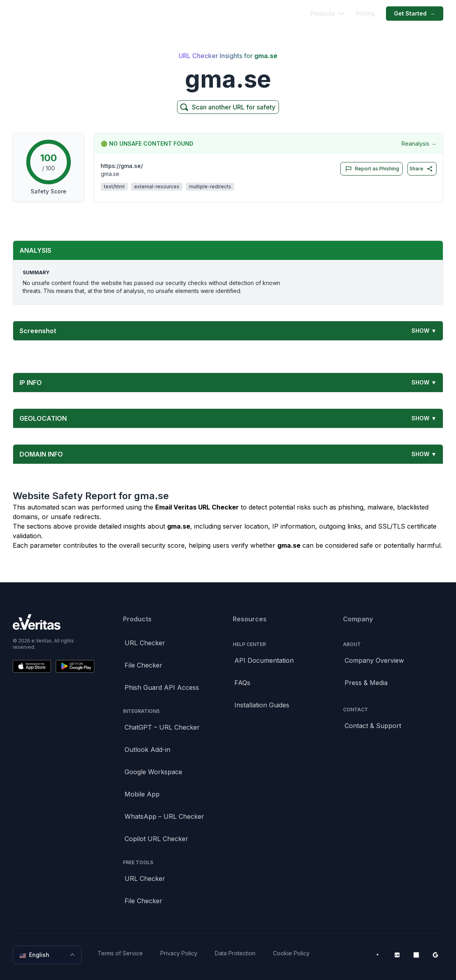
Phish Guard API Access (162, 687)
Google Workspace (153, 772)
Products (327, 13)
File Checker (143, 665)
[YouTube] (378, 955)
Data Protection (235, 953)
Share (421, 169)
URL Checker (145, 643)
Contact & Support (373, 726)
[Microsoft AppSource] (416, 955)
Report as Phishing (371, 169)
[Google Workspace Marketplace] (435, 955)
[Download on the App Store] (32, 666)
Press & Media (366, 683)
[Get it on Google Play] (75, 666)
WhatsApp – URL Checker (164, 816)
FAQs (242, 683)
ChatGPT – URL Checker (162, 727)
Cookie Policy (291, 953)
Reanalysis (419, 144)
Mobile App (142, 794)
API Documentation (264, 660)
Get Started (415, 14)
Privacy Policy (179, 953)
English (48, 955)
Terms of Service (120, 953)
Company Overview (374, 660)
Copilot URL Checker (156, 839)
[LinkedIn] (397, 955)
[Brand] (54, 622)
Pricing (365, 13)
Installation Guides (262, 705)
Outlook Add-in (147, 750)
